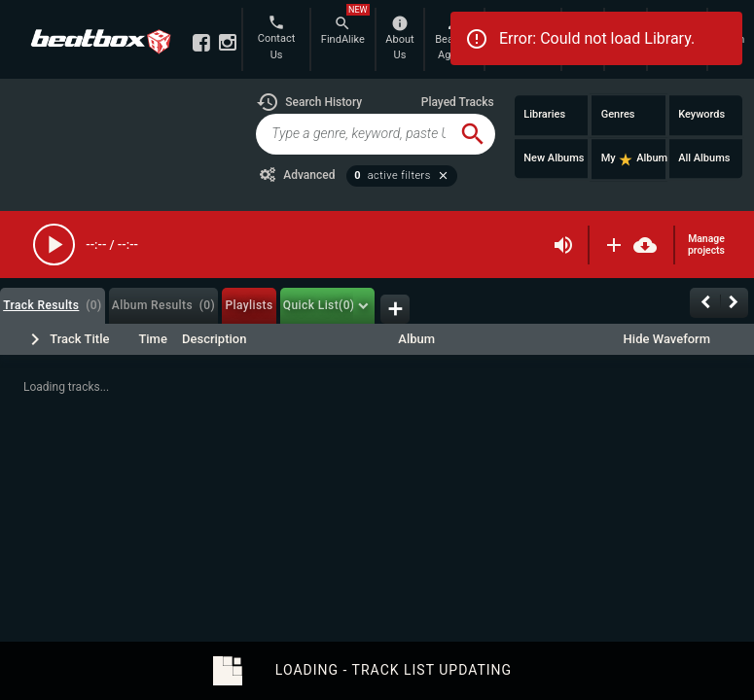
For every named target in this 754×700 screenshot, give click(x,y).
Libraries (544, 114)
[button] (309, 102)
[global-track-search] (353, 134)
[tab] (53, 306)
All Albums (704, 158)
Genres (618, 114)
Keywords (701, 114)
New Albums (554, 158)
